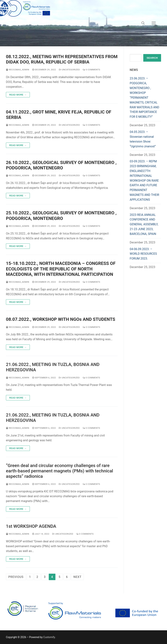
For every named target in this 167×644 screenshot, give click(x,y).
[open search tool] (143, 23)
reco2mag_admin (18, 70)
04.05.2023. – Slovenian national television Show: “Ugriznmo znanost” (143, 139)
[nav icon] (154, 23)
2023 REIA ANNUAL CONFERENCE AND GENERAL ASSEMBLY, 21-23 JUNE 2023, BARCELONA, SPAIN (144, 224)
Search (152, 58)
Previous (16, 577)
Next (77, 577)
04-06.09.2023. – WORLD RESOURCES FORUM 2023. (143, 254)
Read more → (18, 95)
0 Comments (91, 70)
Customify (49, 637)
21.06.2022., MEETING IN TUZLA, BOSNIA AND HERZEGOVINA (53, 367)
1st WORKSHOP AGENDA (31, 526)
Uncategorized (69, 70)
